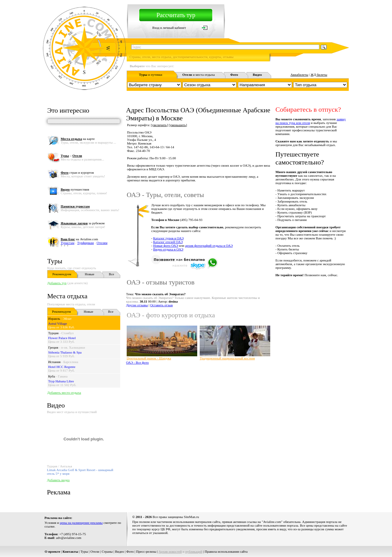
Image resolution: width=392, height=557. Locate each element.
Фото (130, 551)
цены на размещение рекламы (81, 523)
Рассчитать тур (176, 15)
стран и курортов (77, 172)
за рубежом (83, 223)
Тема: (156, 294)
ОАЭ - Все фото (137, 362)
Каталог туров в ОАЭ (168, 238)
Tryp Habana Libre (61, 381)
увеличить (159, 125)
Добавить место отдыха (64, 393)
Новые (89, 274)
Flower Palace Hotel (62, 338)
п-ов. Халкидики (73, 347)
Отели (95, 551)
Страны (107, 551)
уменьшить (178, 125)
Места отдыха (67, 296)
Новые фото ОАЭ (165, 246)
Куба (52, 376)
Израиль (54, 319)
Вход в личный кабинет (169, 28)
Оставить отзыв (162, 305)
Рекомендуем (62, 274)
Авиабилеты (299, 75)
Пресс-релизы (146, 551)
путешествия (75, 189)
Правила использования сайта (226, 551)
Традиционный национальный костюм (227, 358)
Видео (119, 551)
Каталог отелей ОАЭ (168, 242)
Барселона (71, 362)
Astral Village (58, 323)
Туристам (68, 243)
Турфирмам (86, 243)
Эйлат (67, 319)
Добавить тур (57, 283)
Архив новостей (170, 551)
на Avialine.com (79, 239)
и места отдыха (199, 75)
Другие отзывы (137, 305)
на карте (78, 139)
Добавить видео (58, 480)
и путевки (151, 75)
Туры (55, 261)
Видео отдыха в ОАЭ (168, 249)
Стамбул (67, 333)
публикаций (194, 551)
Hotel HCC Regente (62, 367)
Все (111, 274)
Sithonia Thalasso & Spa (65, 352)
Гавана (63, 376)
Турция (53, 333)
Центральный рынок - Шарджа (149, 358)
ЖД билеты (319, 75)
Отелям (102, 243)
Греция (53, 347)
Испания (54, 362)
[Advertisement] (237, 382)
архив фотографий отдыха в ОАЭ (209, 246)
